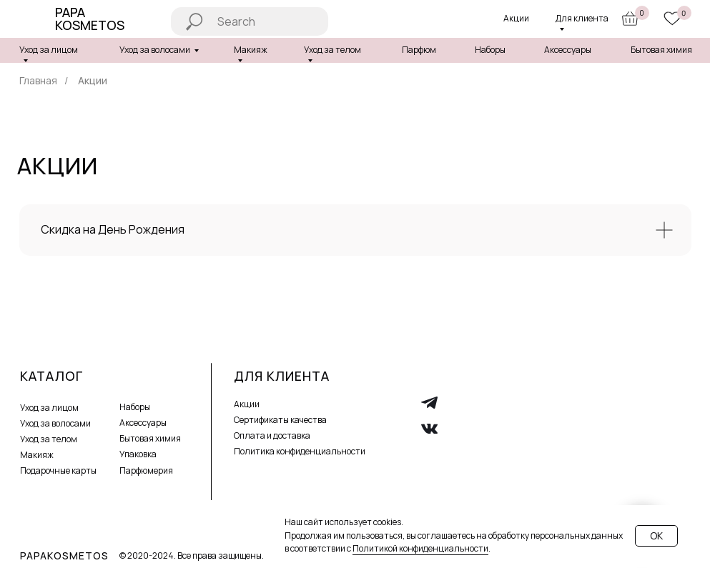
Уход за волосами (155, 50)
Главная (38, 80)
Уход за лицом (49, 50)
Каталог (52, 376)
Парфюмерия (146, 470)
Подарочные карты (58, 470)
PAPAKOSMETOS (64, 555)
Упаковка (138, 454)
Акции (516, 18)
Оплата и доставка (272, 435)
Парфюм (419, 50)
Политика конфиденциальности (300, 451)
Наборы (490, 50)
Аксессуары (568, 50)
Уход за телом (49, 439)
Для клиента (582, 18)
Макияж (37, 455)
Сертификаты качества (280, 420)
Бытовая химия (661, 50)
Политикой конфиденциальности (420, 548)
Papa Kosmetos (90, 19)
